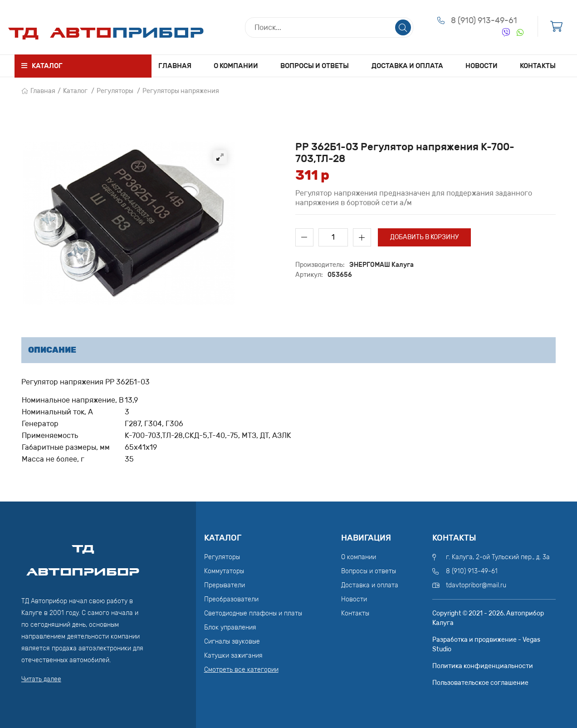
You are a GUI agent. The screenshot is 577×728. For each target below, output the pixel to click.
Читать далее (41, 679)
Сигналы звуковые (232, 642)
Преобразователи (231, 599)
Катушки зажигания (233, 656)
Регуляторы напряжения (181, 91)
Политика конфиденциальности (483, 666)
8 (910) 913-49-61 (484, 20)
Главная (175, 66)
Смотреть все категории (241, 670)
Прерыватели (225, 585)
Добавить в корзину (424, 237)
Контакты (538, 66)
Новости (482, 66)
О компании (236, 66)
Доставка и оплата (407, 66)
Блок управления (230, 627)
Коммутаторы (224, 571)
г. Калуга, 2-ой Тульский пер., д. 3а (498, 557)
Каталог (75, 91)
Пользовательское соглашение (480, 683)
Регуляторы (115, 91)
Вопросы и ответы (315, 66)
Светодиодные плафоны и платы (253, 613)
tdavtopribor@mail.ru (476, 585)
